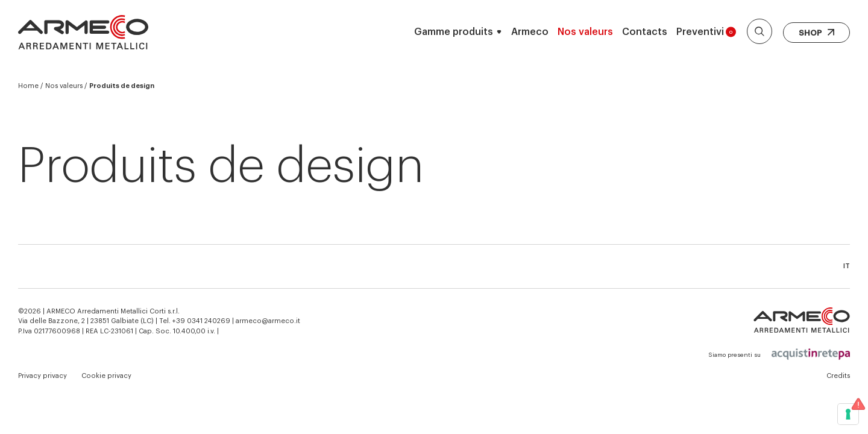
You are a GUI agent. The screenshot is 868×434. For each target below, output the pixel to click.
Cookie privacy (106, 376)
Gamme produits (454, 32)
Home (28, 86)
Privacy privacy (42, 376)
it (847, 266)
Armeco (530, 32)
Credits (838, 376)
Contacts (645, 32)
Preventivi (706, 32)
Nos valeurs (585, 32)
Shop (816, 33)
